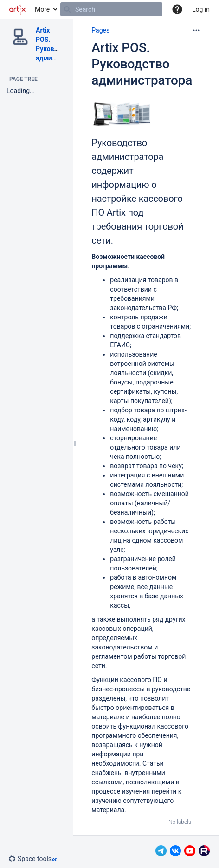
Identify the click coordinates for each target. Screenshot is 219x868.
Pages (100, 30)
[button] (177, 9)
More (42, 9)
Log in (201, 9)
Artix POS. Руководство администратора (142, 64)
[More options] (196, 30)
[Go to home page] (17, 9)
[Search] (67, 9)
